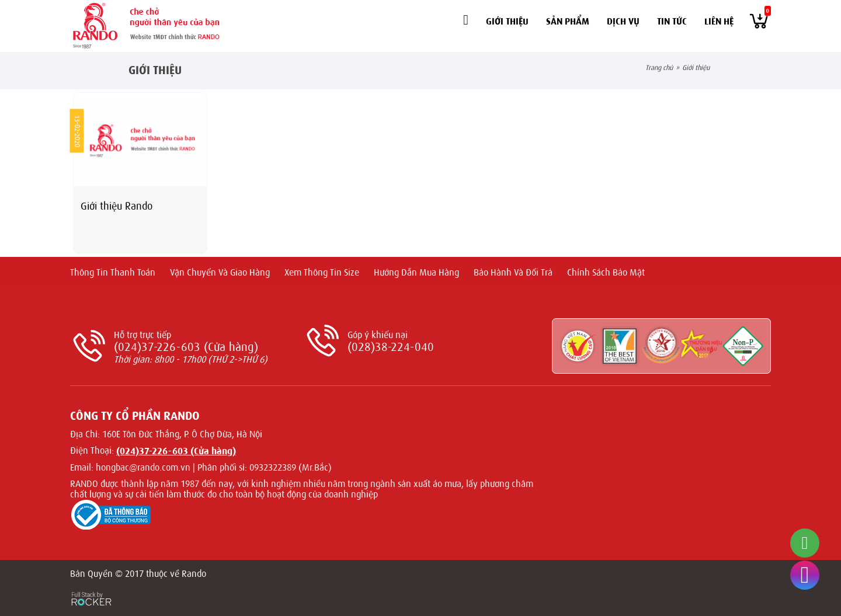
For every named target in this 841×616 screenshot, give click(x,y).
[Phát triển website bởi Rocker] (91, 588)
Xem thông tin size (322, 273)
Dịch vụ (623, 21)
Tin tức (672, 21)
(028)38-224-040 (391, 347)
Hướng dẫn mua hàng (416, 273)
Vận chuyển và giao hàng (220, 273)
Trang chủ (659, 68)
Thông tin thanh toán (113, 273)
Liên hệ (719, 21)
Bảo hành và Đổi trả (513, 273)
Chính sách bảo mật (606, 273)
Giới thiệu (507, 21)
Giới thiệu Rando (117, 206)
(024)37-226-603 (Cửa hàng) (186, 347)
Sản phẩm (568, 21)
